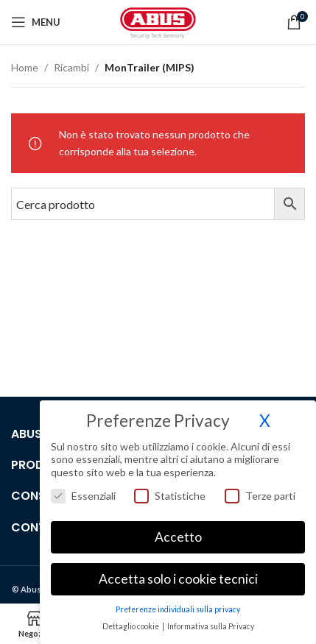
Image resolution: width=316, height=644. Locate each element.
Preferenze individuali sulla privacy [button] (178, 609)
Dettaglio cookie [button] (131, 626)
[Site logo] (158, 21)
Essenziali (83, 495)
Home (25, 67)
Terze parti (260, 495)
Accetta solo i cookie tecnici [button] (178, 579)
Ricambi (71, 67)
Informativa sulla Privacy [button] (211, 626)
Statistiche (170, 495)
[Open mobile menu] (36, 22)
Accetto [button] (178, 537)
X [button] (265, 421)
